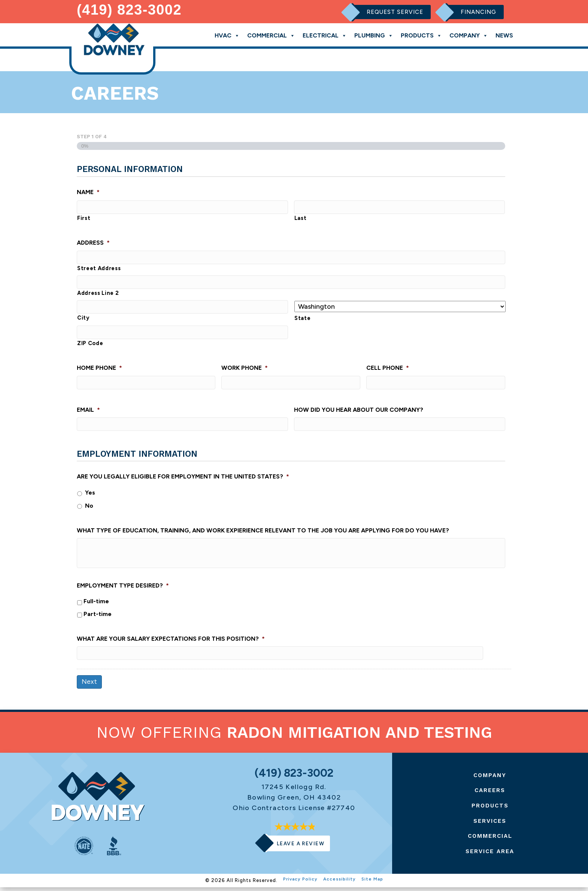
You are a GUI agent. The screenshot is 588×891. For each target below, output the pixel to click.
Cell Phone (388, 369)
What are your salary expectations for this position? (171, 642)
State (302, 319)
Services (490, 824)
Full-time (96, 604)
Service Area (490, 855)
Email (88, 412)
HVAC (227, 34)
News (504, 34)
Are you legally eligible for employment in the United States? (183, 479)
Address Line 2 (98, 294)
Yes (90, 496)
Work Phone (245, 369)
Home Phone (99, 369)
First (84, 217)
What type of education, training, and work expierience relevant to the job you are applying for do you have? (263, 533)
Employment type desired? (123, 588)
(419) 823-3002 (129, 9)
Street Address (99, 268)
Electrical (325, 34)
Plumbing (374, 34)
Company (469, 34)
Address (93, 242)
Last (301, 217)
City (83, 319)
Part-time (98, 617)
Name (88, 191)
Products (421, 34)
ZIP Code (90, 345)
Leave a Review (300, 847)
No (89, 508)
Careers (490, 794)
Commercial (271, 34)
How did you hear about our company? (359, 412)
